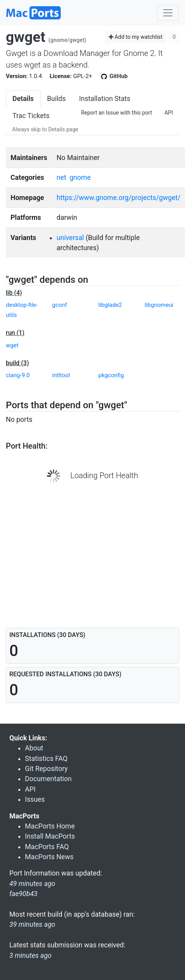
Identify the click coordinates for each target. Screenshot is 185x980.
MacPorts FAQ (47, 847)
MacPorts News (49, 857)
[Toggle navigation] (168, 13)
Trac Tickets (31, 116)
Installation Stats (105, 99)
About (34, 748)
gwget (26, 37)
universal (70, 238)
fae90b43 (23, 894)
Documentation (48, 779)
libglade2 (110, 305)
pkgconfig (111, 375)
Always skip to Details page (45, 129)
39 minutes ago (32, 924)
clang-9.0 (18, 375)
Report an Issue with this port (116, 113)
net (61, 178)
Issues (35, 799)
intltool (61, 375)
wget (12, 345)
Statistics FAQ (46, 759)
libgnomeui (159, 305)
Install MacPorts (50, 836)
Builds (56, 99)
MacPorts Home (50, 826)
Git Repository (46, 769)
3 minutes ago (30, 956)
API (169, 113)
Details (23, 99)
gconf (60, 305)
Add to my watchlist (136, 37)
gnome (80, 178)
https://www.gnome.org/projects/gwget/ (118, 198)
